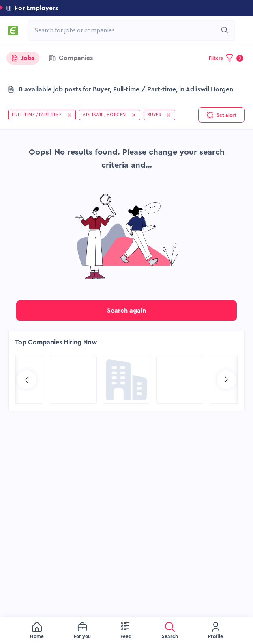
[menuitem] (37, 631)
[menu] (126, 631)
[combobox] (127, 30)
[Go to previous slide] (27, 380)
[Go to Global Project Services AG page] (126, 380)
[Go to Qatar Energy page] (73, 380)
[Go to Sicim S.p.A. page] (180, 380)
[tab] (23, 58)
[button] (126, 8)
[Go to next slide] (226, 380)
